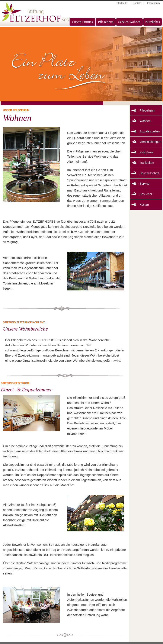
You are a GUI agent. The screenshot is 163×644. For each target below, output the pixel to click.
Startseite (122, 3)
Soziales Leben (150, 131)
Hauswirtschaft (149, 173)
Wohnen (145, 121)
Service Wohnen (129, 22)
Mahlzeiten (147, 163)
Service (145, 184)
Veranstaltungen (150, 142)
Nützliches (153, 22)
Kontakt (137, 3)
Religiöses (146, 152)
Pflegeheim (106, 22)
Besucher (146, 194)
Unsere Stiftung (82, 22)
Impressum (153, 3)
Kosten (144, 205)
